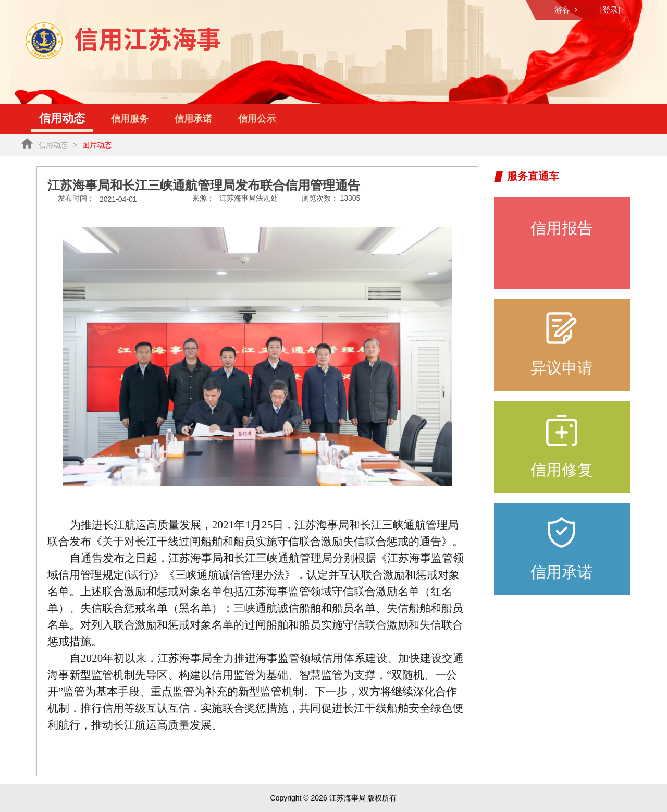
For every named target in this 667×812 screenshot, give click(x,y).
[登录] (610, 10)
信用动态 (62, 118)
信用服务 (130, 119)
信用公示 (257, 119)
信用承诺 (193, 119)
